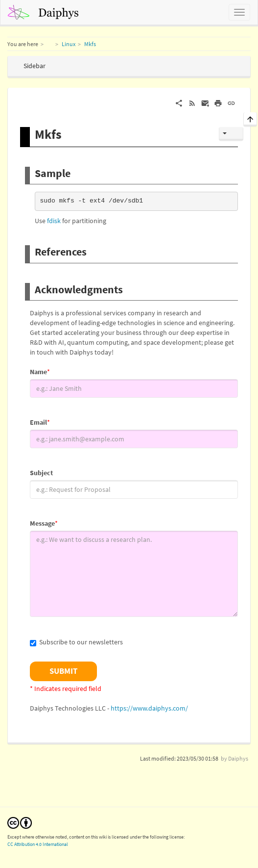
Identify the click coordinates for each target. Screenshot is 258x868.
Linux (69, 44)
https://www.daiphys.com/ (149, 708)
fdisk (54, 221)
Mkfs (90, 44)
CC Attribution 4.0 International (38, 844)
